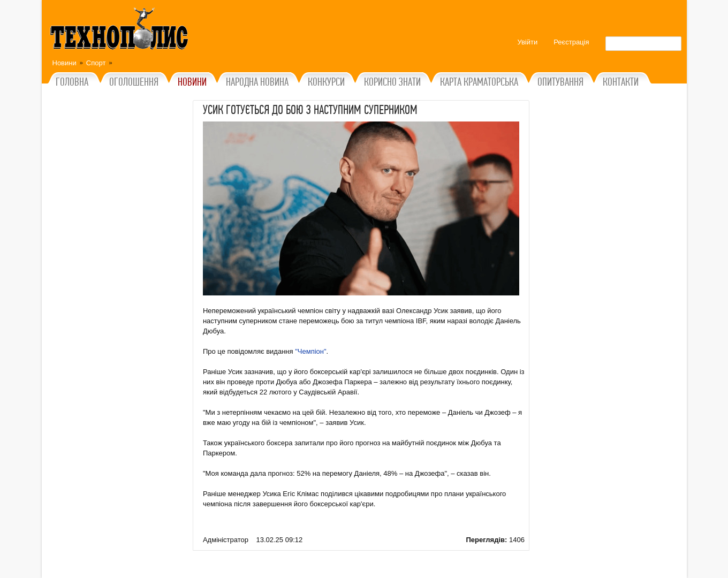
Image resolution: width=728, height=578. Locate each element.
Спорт (96, 63)
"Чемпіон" (310, 351)
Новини (65, 63)
